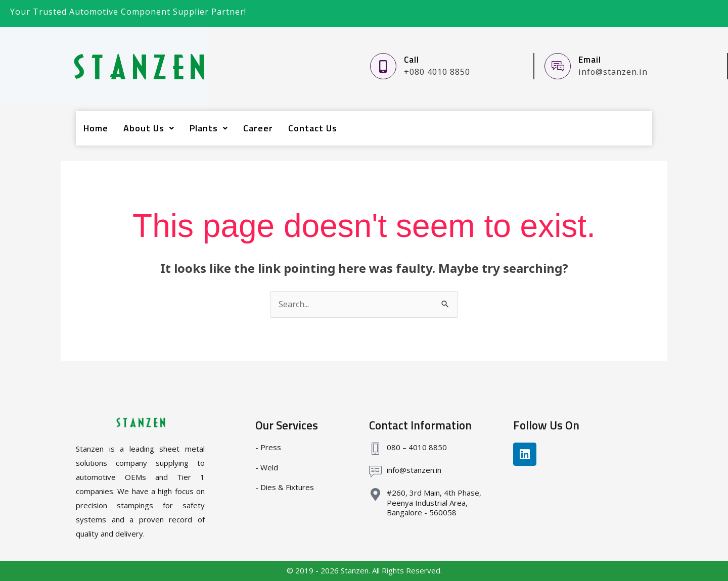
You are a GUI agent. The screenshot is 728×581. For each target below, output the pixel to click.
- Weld (267, 467)
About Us (149, 128)
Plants (209, 128)
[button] (149, 128)
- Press (268, 447)
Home (96, 128)
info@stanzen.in (414, 470)
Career (258, 128)
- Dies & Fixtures (285, 487)
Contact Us (313, 128)
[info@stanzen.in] (375, 472)
